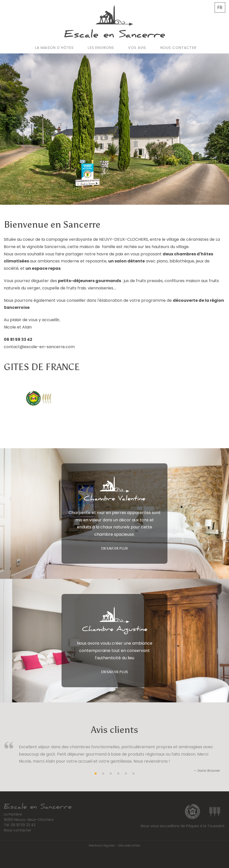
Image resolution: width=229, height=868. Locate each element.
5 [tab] (126, 774)
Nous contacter (178, 48)
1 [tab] (96, 774)
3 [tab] (111, 774)
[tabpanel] (115, 760)
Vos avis (137, 48)
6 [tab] (133, 774)
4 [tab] (118, 774)
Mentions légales (102, 845)
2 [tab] (103, 774)
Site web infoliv (129, 845)
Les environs (101, 48)
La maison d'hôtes (54, 48)
